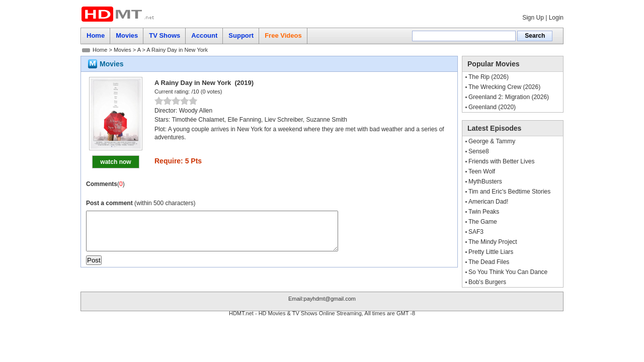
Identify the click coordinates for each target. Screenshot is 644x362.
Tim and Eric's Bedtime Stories (509, 192)
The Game (483, 222)
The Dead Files (489, 262)
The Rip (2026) (489, 77)
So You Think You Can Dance (508, 272)
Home (100, 50)
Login (556, 18)
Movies (123, 50)
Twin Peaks (484, 212)
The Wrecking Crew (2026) (504, 87)
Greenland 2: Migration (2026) (509, 97)
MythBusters (485, 182)
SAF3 (476, 232)
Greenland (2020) (492, 107)
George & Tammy (492, 141)
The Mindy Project (493, 242)
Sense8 (479, 151)
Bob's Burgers (487, 282)
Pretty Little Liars (491, 252)
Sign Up (533, 18)
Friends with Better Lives (501, 161)
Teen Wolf (482, 171)
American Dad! (488, 202)
